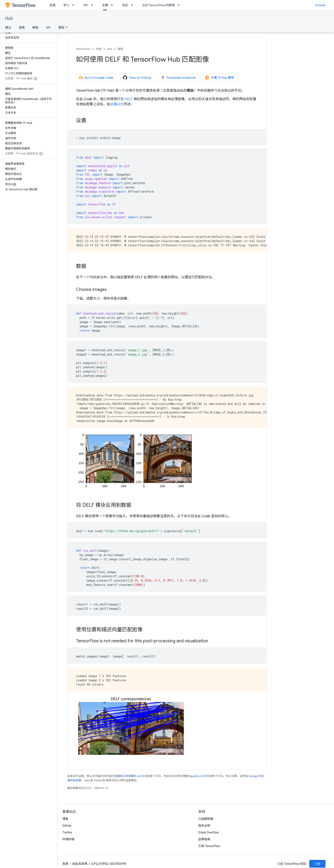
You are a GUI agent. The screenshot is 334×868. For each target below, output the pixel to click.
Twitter (67, 832)
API (86, 5)
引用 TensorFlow (209, 846)
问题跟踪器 (206, 819)
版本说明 (204, 826)
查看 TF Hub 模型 (220, 78)
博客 (65, 819)
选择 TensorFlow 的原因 (158, 5)
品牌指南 (204, 839)
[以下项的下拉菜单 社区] (133, 5)
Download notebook (178, 78)
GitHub (320, 5)
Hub (9, 18)
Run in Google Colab (96, 78)
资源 (99, 49)
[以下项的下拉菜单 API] (93, 5)
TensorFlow (83, 49)
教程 (35, 27)
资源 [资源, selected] (105, 5)
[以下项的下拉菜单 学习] (74, 5)
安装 (53, 5)
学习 (66, 5)
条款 (65, 864)
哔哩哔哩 (68, 839)
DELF (129, 99)
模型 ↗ (63, 27)
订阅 (317, 864)
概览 (8, 27)
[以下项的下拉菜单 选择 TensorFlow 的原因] (180, 5)
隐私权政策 (80, 864)
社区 (125, 5)
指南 (22, 27)
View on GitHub (137, 78)
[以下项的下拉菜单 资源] (113, 5)
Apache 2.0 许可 (199, 776)
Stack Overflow (209, 832)
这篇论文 (117, 104)
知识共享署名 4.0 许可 (133, 776)
